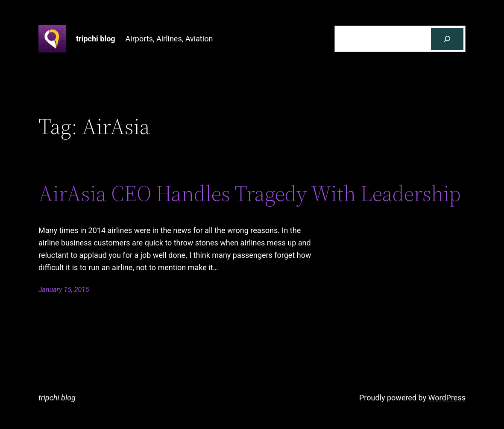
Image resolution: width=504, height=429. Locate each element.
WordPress (447, 398)
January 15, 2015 (64, 290)
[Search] (447, 39)
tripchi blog (96, 39)
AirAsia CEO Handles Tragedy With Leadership (250, 193)
